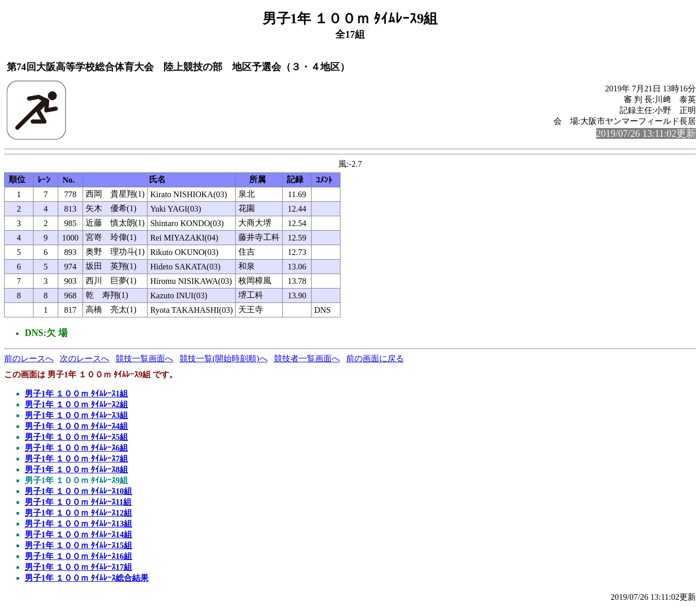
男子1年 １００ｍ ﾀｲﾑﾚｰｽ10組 (78, 491)
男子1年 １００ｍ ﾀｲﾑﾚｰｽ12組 (78, 513)
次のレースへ (85, 358)
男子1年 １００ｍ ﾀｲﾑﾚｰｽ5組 (76, 437)
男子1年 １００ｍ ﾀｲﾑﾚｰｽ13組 (78, 524)
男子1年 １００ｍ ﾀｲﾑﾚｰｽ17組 (78, 567)
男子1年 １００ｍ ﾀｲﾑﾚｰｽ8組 (76, 469)
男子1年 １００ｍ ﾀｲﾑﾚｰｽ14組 (78, 534)
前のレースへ (29, 358)
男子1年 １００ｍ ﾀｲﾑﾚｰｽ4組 (76, 426)
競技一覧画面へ (144, 358)
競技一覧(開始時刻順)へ (224, 358)
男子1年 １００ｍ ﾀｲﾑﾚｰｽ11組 (78, 502)
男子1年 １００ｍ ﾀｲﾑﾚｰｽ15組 (78, 545)
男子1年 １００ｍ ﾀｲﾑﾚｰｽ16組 (78, 556)
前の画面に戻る (375, 358)
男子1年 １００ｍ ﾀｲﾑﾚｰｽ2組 (76, 404)
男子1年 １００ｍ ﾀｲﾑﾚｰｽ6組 (76, 448)
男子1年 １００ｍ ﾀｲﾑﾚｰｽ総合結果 (87, 578)
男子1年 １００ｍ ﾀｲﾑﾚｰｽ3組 (76, 415)
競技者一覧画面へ (307, 358)
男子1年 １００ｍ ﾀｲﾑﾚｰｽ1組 (76, 394)
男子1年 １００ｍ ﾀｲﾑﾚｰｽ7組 (76, 459)
